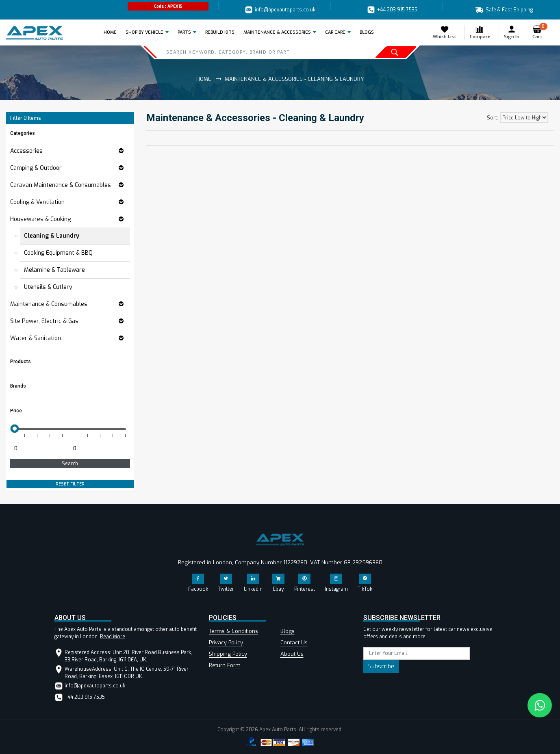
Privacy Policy (226, 642)
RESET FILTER (70, 484)
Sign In (512, 32)
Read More (113, 637)
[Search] (246, 52)
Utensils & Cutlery (48, 287)
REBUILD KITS (220, 32)
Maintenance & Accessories (277, 32)
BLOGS (367, 32)
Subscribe (381, 666)
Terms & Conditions (233, 631)
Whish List (445, 32)
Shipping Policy (228, 654)
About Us (292, 654)
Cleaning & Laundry (52, 236)
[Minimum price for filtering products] (39, 448)
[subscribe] (417, 653)
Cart (540, 32)
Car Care (335, 32)
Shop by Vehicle (144, 32)
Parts (184, 32)
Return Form (225, 665)
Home (113, 32)
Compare (480, 32)
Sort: (493, 118)
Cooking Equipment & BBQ (58, 253)
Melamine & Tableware (54, 270)
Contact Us (294, 642)
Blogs (288, 631)
